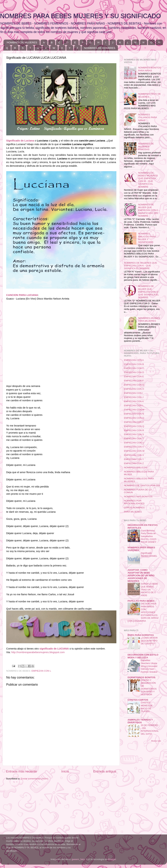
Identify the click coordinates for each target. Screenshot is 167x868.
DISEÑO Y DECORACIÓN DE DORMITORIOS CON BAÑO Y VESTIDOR (149, 687)
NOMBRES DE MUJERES (22, 42)
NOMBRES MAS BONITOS (138, 497)
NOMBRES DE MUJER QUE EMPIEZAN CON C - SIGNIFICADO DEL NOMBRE (149, 210)
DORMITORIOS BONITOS (142, 677)
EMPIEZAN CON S (134, 434)
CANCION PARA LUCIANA (22, 295)
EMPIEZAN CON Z (134, 463)
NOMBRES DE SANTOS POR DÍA (142, 485)
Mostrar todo (156, 741)
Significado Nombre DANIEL (149, 554)
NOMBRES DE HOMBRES (100, 48)
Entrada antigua (105, 771)
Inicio (65, 771)
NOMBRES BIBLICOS (135, 468)
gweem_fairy (78, 859)
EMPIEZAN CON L (41, 671)
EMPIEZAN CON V (134, 447)
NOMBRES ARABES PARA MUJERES (149, 319)
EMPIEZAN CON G (134, 385)
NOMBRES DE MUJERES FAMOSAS (146, 146)
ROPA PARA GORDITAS (141, 635)
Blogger (112, 859)
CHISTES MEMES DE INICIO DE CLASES (147, 707)
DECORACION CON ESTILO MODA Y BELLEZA (143, 656)
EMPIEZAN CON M (134, 410)
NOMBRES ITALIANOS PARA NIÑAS (147, 117)
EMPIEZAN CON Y (134, 459)
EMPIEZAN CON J (134, 397)
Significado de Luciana (20, 141)
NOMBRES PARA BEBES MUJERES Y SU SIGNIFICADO (80, 16)
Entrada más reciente (22, 771)
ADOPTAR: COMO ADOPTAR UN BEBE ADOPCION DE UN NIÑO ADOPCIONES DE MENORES (141, 575)
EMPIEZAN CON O (134, 418)
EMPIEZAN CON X (134, 455)
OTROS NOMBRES (134, 508)
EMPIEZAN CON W (134, 451)
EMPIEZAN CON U (134, 443)
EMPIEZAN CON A (134, 360)
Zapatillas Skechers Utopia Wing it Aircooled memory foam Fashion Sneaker (149, 666)
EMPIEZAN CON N (134, 414)
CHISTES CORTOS (138, 700)
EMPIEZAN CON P (134, 422)
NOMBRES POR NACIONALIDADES (134, 502)
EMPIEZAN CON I (133, 393)
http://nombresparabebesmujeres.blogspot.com (38, 652)
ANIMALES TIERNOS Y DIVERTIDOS (140, 721)
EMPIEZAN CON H (134, 389)
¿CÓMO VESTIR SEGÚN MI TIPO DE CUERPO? (149, 641)
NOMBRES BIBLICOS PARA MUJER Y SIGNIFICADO (147, 238)
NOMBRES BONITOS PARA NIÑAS (150, 69)
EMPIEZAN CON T (134, 438)
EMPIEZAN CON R (134, 430)
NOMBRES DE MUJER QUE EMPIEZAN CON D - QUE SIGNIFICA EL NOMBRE (149, 292)
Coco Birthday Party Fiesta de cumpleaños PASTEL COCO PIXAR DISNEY (149, 536)
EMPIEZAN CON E (134, 376)
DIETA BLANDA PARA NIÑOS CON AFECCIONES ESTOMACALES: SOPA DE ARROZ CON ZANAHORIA (143, 612)
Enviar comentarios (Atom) (35, 779)
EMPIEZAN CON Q (134, 426)
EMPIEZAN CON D (134, 372)
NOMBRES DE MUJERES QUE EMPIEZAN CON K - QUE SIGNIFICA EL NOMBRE (140, 266)
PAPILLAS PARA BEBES (141, 601)
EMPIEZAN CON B (134, 364)
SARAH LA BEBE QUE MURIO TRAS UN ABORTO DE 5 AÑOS (149, 590)
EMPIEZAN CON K (134, 401)
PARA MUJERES (133, 512)
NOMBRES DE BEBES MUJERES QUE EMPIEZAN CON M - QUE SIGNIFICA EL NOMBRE (148, 180)
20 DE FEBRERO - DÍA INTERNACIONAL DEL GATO (150, 730)
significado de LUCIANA (54, 649)
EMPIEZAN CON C (134, 368)
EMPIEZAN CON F (134, 381)
